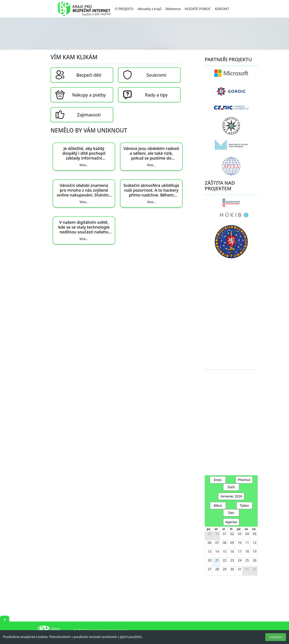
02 (232, 534)
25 (247, 560)
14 (217, 551)
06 (210, 543)
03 (240, 534)
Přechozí (244, 480)
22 (225, 560)
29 (210, 534)
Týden (244, 506)
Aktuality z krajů (149, 9)
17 (240, 551)
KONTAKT (222, 9)
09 (232, 543)
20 (210, 560)
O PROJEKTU (124, 9)
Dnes (218, 480)
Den (231, 513)
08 (225, 543)
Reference (173, 9)
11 (247, 543)
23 (232, 560)
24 (240, 560)
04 (247, 534)
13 (210, 551)
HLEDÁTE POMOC (198, 9)
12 (255, 543)
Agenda (231, 522)
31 (240, 569)
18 (247, 551)
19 (255, 551)
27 (210, 569)
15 (225, 551)
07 (217, 543)
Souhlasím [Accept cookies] (276, 637)
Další (231, 487)
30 (217, 534)
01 (225, 534)
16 (232, 551)
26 (255, 560)
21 (217, 560)
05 (255, 534)
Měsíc (218, 506)
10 (240, 543)
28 (217, 569)
